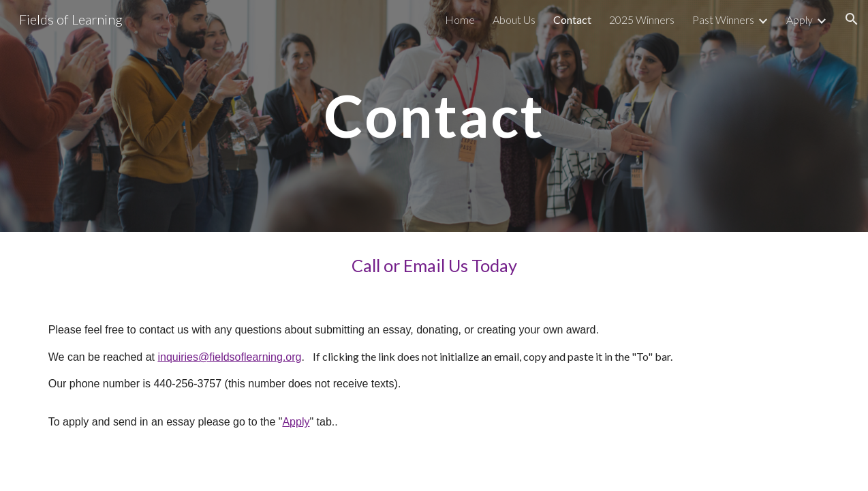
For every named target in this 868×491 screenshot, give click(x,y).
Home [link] (460, 19)
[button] (852, 19)
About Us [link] (514, 19)
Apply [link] (800, 19)
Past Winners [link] (723, 19)
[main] (434, 116)
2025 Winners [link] (642, 19)
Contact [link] (572, 19)
